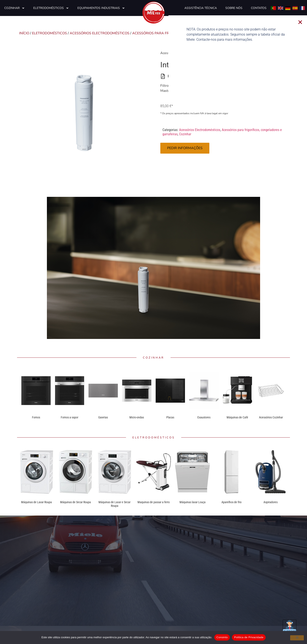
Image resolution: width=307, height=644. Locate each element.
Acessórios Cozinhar (271, 417)
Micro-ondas (137, 417)
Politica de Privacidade (249, 637)
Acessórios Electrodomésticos (100, 33)
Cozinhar (14, 8)
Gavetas (103, 417)
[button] (304, 22)
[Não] (297, 638)
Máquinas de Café (237, 417)
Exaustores (204, 417)
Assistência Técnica (201, 8)
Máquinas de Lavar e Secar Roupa (114, 504)
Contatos (259, 8)
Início (24, 33)
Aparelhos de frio (232, 502)
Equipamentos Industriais (101, 8)
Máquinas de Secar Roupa (75, 502)
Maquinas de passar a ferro (154, 502)
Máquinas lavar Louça (193, 502)
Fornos (36, 417)
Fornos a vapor (70, 417)
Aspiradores (271, 502)
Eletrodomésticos (51, 8)
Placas (170, 417)
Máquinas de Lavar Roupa (36, 502)
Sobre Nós (234, 8)
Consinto (222, 637)
